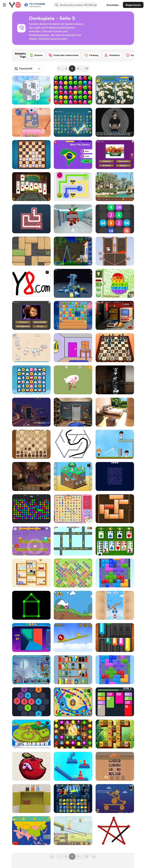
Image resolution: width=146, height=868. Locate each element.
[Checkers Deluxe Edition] (31, 155)
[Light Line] (31, 219)
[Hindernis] (112, 55)
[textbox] (27, 69)
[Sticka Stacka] (31, 766)
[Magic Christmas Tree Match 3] (73, 315)
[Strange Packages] (115, 122)
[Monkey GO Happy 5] (115, 315)
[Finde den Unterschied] (64, 55)
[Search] (56, 5)
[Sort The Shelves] (73, 670)
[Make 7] (31, 702)
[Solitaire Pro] (115, 541)
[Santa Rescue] (115, 251)
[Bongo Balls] (73, 702)
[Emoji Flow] (73, 187)
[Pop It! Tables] (115, 283)
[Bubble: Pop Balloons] (31, 509)
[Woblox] (31, 251)
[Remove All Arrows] (115, 476)
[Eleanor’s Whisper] (31, 476)
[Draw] (31, 283)
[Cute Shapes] (31, 348)
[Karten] (132, 55)
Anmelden (113, 5)
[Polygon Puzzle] (31, 637)
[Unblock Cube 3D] (31, 90)
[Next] (129, 54)
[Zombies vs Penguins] (31, 670)
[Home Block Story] (31, 122)
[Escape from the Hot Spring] (115, 412)
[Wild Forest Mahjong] (115, 734)
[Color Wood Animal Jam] (115, 670)
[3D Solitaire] (31, 187)
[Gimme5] (115, 90)
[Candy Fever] (31, 380)
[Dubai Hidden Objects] (115, 187)
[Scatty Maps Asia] (31, 831)
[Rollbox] (73, 605)
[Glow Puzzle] (31, 605)
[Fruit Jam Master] (73, 573)
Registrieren (133, 5)
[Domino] (36, 55)
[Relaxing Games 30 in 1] (73, 380)
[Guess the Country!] (73, 155)
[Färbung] (91, 55)
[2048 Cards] (115, 702)
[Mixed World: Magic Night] (31, 541)
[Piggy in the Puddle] (73, 831)
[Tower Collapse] (73, 283)
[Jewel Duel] (73, 799)
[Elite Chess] (31, 444)
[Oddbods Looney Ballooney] (115, 605)
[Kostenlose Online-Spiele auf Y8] (15, 5)
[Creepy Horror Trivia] (31, 315)
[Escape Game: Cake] (31, 799)
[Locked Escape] (73, 412)
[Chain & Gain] (73, 122)
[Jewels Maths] (73, 734)
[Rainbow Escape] (73, 348)
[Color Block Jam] (115, 573)
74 (86, 68)
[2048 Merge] (115, 219)
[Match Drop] (73, 90)
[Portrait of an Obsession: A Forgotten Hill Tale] (115, 380)
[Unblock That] (115, 509)
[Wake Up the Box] (115, 799)
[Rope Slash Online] (73, 766)
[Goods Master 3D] (31, 573)
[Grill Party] (115, 766)
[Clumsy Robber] (73, 251)
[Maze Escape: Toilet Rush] (73, 444)
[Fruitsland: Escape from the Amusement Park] (73, 219)
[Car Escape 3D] (73, 541)
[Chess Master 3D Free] (115, 348)
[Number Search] (73, 509)
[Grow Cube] (73, 476)
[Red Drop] (73, 637)
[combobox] (27, 69)
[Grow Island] (31, 734)
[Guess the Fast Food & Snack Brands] (115, 155)
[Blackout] (31, 412)
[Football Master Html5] (115, 444)
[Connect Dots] (115, 831)
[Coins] (115, 637)
